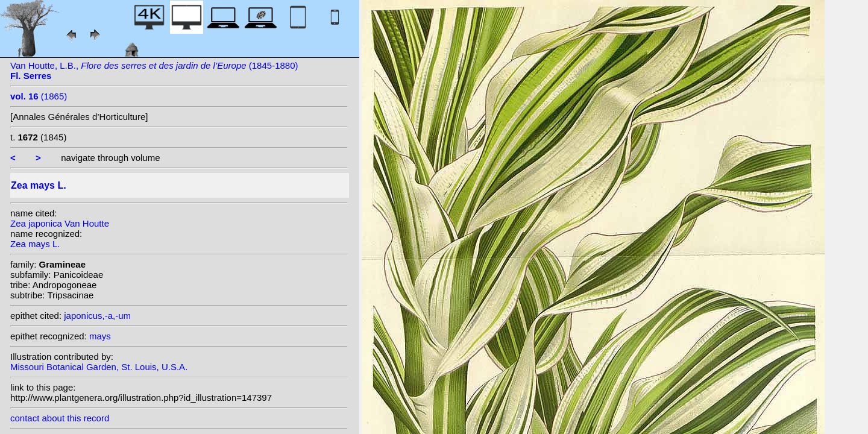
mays (100, 336)
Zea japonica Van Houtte (60, 223)
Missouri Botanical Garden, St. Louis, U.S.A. (99, 367)
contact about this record (60, 418)
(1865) (39, 96)
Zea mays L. (35, 244)
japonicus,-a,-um (97, 316)
